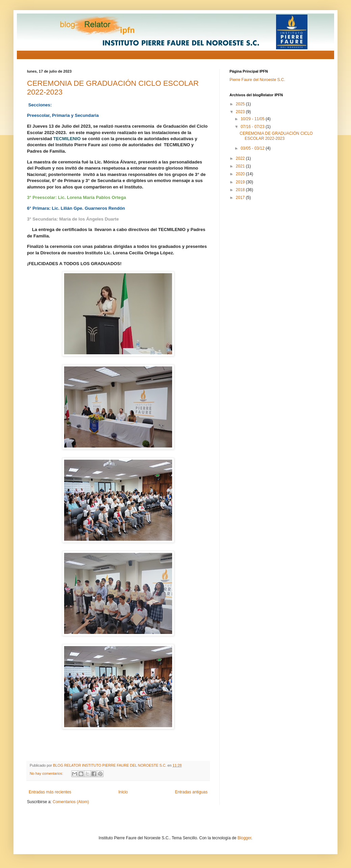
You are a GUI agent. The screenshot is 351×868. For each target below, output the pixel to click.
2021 (241, 166)
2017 (241, 198)
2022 (241, 158)
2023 (241, 112)
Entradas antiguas (191, 792)
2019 (241, 182)
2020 (241, 174)
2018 (241, 190)
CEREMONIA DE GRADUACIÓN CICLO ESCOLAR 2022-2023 (276, 136)
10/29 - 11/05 (253, 119)
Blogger (245, 838)
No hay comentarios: (47, 773)
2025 (241, 104)
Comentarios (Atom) (71, 802)
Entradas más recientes (50, 792)
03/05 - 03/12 (253, 148)
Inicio (123, 792)
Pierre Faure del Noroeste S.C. (257, 80)
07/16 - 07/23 (253, 127)
